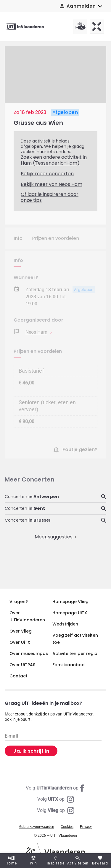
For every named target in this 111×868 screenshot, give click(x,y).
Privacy (86, 827)
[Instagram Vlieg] (56, 810)
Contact (18, 676)
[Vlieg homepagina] (80, 27)
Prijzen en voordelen (55, 238)
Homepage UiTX (70, 613)
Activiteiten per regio (75, 654)
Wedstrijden (65, 624)
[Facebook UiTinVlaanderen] (56, 788)
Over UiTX (20, 642)
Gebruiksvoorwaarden (37, 827)
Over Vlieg (21, 631)
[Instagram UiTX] (56, 799)
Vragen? (19, 602)
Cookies (67, 827)
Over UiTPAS (22, 665)
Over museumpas (29, 654)
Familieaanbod (69, 665)
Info (18, 238)
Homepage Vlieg (70, 602)
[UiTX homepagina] (97, 27)
